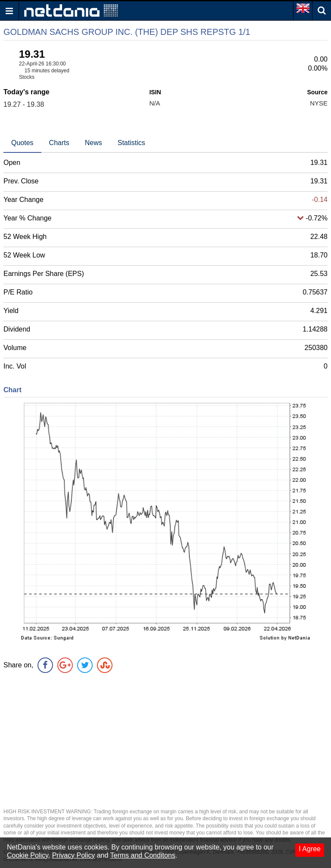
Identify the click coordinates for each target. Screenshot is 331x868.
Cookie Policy (28, 855)
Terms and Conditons (143, 855)
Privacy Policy (74, 855)
